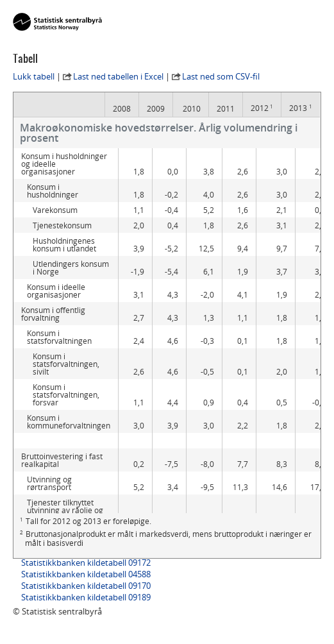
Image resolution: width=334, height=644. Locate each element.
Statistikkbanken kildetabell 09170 (86, 586)
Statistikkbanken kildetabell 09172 (86, 563)
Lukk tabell (34, 76)
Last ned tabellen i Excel (118, 76)
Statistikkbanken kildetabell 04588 (86, 574)
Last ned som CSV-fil (221, 76)
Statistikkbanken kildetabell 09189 (86, 597)
